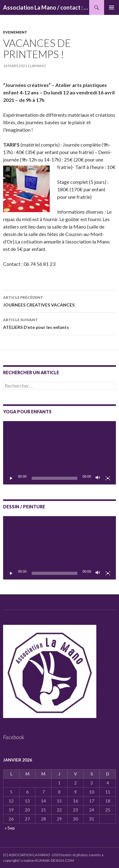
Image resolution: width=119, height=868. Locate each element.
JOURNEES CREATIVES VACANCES (59, 301)
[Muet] (98, 478)
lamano (38, 66)
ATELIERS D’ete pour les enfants (59, 323)
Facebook (14, 737)
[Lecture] (11, 478)
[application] (59, 453)
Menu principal (112, 7)
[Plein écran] (108, 478)
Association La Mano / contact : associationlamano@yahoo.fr (46, 7)
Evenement (15, 32)
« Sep (10, 828)
